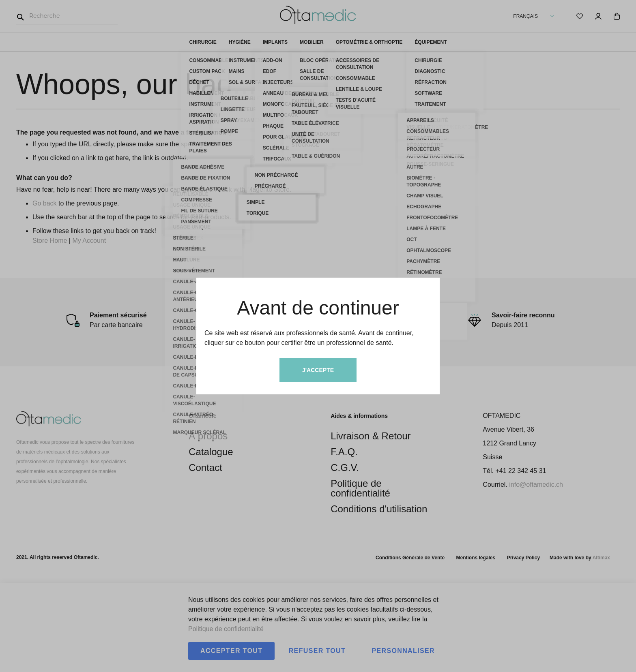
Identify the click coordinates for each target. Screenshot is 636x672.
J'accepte (318, 370)
